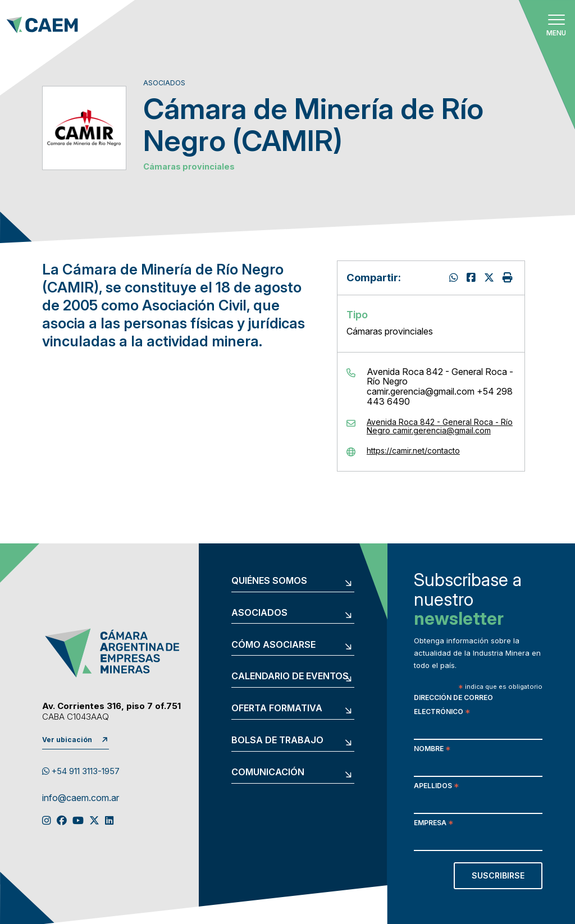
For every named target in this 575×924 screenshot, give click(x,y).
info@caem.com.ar (81, 798)
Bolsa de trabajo (277, 740)
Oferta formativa (277, 708)
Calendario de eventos (290, 676)
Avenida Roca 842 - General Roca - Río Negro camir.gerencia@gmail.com (440, 426)
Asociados (259, 613)
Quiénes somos (269, 581)
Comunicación (268, 772)
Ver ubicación (67, 740)
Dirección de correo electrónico (453, 706)
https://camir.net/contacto (413, 451)
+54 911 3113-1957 (81, 771)
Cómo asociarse (273, 645)
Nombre (432, 750)
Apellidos (436, 787)
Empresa (433, 824)
